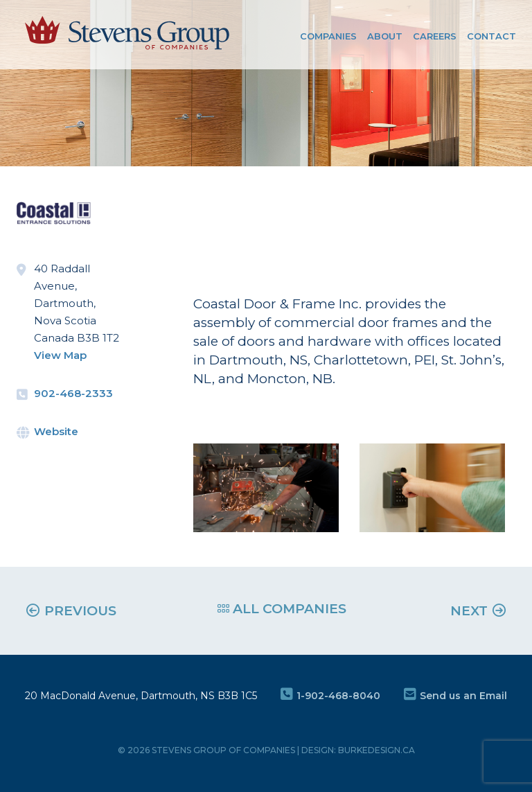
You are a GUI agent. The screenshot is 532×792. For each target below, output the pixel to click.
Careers (435, 36)
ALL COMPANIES (282, 609)
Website (56, 431)
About (385, 36)
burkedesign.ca (376, 750)
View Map (60, 355)
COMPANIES (328, 36)
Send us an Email (455, 696)
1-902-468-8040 (330, 696)
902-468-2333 (73, 393)
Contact (491, 36)
